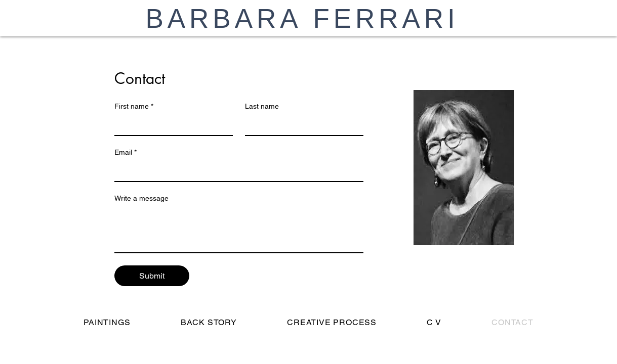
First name (134, 106)
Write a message (141, 198)
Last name (262, 106)
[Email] (236, 171)
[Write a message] (239, 230)
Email (126, 152)
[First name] (171, 125)
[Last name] (301, 125)
